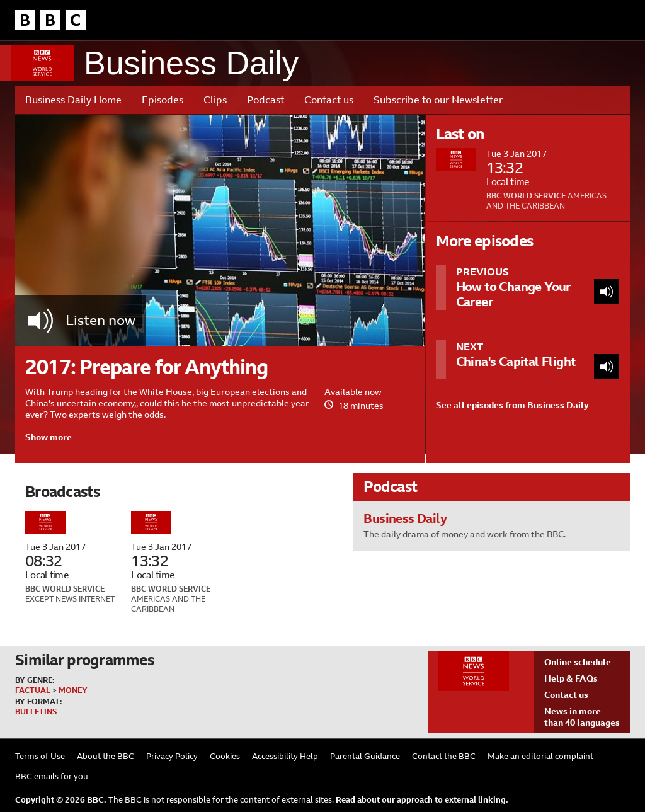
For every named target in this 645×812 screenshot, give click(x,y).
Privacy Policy (172, 756)
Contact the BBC (444, 756)
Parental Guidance (365, 756)
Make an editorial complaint (540, 756)
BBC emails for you (52, 776)
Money (73, 690)
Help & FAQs (571, 678)
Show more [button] (49, 437)
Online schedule (578, 662)
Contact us (329, 100)
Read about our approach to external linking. (422, 800)
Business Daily (191, 63)
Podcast (265, 100)
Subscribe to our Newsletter (438, 100)
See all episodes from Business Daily (512, 405)
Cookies (225, 756)
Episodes (163, 100)
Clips (215, 100)
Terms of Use (40, 756)
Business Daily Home (73, 100)
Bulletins (36, 712)
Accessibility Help (285, 756)
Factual (33, 690)
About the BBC (106, 756)
